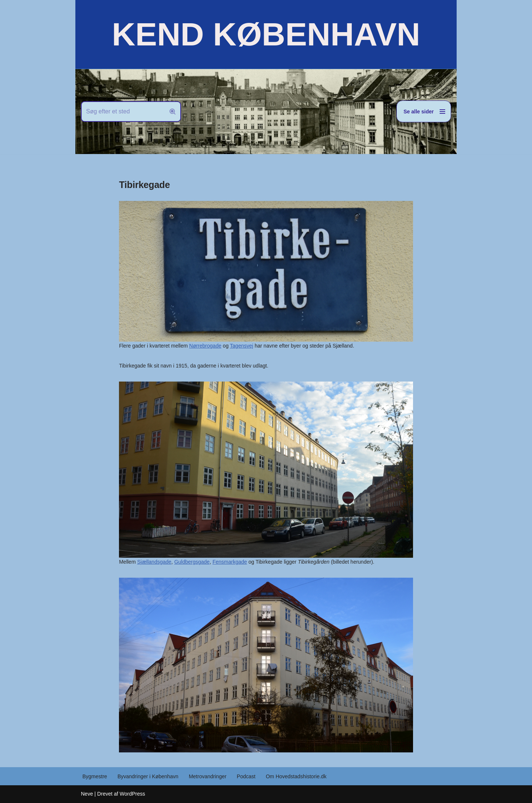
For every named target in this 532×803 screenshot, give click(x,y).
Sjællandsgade (154, 562)
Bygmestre (95, 776)
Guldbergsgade (192, 562)
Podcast (246, 776)
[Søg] (123, 112)
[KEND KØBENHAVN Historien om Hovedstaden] (266, 34)
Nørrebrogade (205, 346)
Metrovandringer (208, 776)
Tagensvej (241, 346)
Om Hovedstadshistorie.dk (296, 776)
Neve (87, 794)
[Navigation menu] (424, 111)
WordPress (132, 794)
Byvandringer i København (148, 776)
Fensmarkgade (230, 562)
